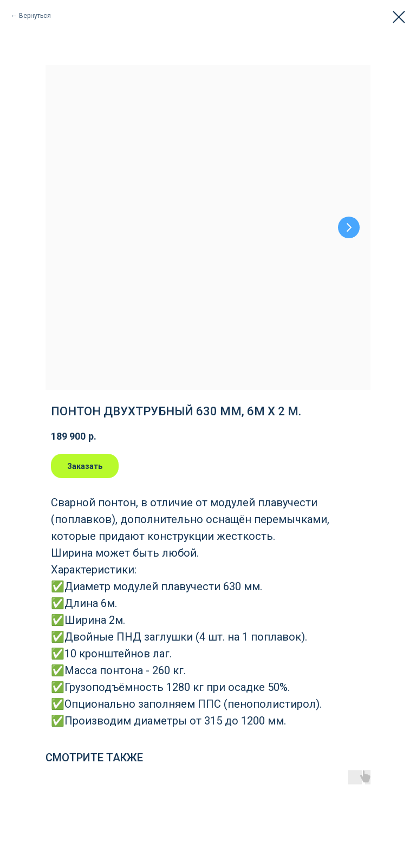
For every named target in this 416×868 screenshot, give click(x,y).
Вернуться (35, 16)
